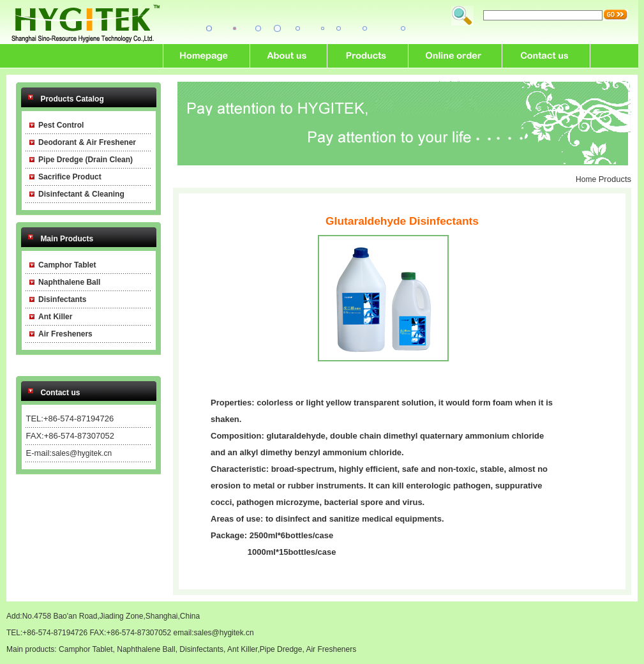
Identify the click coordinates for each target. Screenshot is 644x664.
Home (586, 179)
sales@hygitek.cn (82, 453)
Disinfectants (201, 649)
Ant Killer (242, 649)
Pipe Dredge (281, 649)
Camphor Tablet (86, 649)
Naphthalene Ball (146, 649)
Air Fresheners (331, 649)
